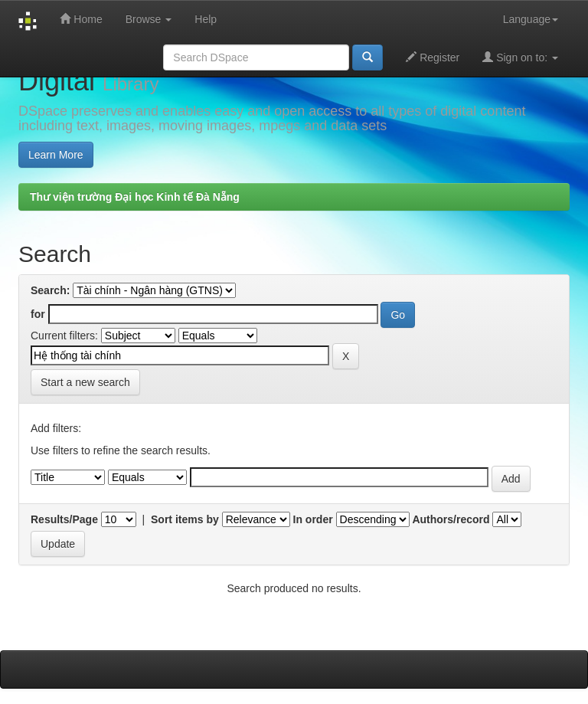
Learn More (56, 155)
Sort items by (185, 519)
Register (433, 57)
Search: (50, 290)
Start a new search (85, 382)
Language (531, 19)
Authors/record (451, 519)
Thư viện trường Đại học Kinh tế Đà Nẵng (135, 197)
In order (313, 519)
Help (206, 19)
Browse (149, 19)
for (38, 314)
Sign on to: (520, 57)
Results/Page (64, 519)
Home (81, 19)
